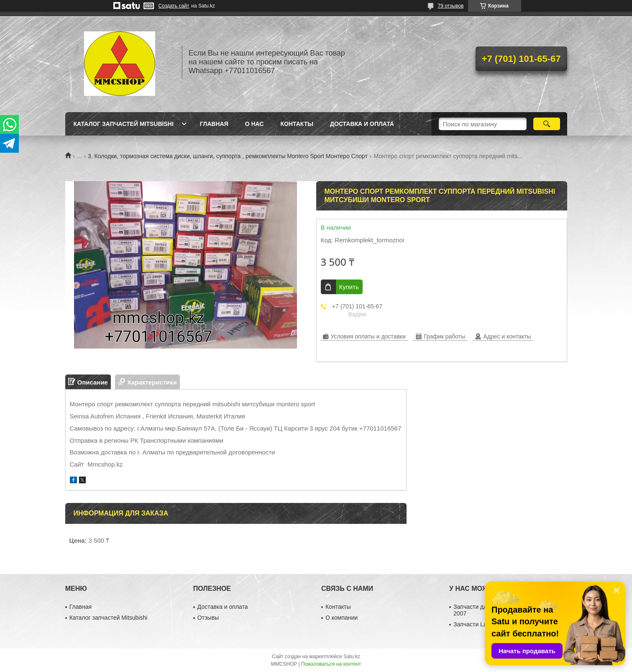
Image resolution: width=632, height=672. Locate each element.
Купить (349, 287)
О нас (255, 124)
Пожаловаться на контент (331, 664)
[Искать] (547, 124)
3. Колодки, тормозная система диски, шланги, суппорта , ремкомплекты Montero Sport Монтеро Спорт (228, 156)
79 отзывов (450, 6)
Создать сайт (174, 6)
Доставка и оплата (362, 124)
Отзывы (208, 618)
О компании (342, 618)
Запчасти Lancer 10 (480, 624)
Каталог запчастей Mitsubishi (124, 124)
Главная (214, 124)
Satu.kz (352, 657)
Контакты (297, 124)
